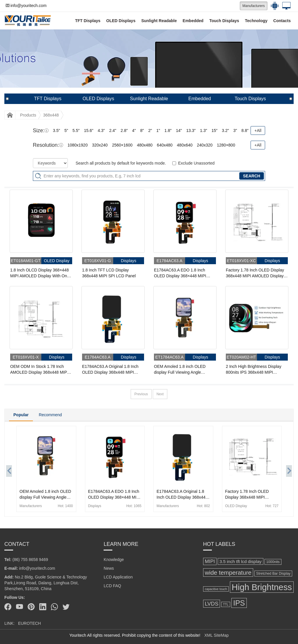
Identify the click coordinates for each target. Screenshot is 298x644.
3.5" (56, 130)
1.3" (203, 130)
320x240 (100, 145)
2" (150, 130)
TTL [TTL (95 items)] (226, 604)
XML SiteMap (217, 635)
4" (134, 130)
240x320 (205, 145)
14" (179, 130)
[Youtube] (19, 607)
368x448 (51, 115)
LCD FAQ (112, 586)
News (109, 568)
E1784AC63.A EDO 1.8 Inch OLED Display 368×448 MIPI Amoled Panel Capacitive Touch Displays (183, 273)
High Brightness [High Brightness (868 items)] (262, 587)
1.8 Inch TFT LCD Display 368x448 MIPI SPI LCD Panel (109, 273)
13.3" (191, 130)
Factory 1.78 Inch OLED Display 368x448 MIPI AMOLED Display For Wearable (255, 273)
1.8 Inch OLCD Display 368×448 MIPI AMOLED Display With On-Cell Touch (39, 273)
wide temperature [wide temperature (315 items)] (228, 572)
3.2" (225, 130)
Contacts (282, 21)
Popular (21, 415)
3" (235, 130)
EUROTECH (30, 623)
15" (215, 130)
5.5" (76, 130)
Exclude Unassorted (196, 163)
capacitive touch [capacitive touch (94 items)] (216, 589)
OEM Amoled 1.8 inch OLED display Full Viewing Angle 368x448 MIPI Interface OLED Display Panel (181, 370)
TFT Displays (88, 21)
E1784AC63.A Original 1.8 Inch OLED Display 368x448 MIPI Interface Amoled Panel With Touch (110, 370)
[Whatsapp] (54, 607)
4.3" (101, 130)
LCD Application (118, 577)
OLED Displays (121, 21)
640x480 (165, 145)
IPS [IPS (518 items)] (239, 603)
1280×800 (226, 145)
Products (28, 115)
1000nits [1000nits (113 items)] (273, 562)
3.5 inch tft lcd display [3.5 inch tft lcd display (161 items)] (241, 561)
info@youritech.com (26, 6)
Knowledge (114, 560)
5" (66, 130)
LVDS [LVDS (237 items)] (212, 604)
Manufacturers (254, 6)
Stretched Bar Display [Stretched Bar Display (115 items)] (273, 574)
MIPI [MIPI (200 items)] (210, 561)
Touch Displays (224, 21)
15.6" (89, 130)
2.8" (124, 130)
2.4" (113, 130)
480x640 (185, 145)
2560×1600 (122, 145)
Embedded (193, 21)
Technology (256, 21)
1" (158, 130)
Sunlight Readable (159, 21)
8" (142, 130)
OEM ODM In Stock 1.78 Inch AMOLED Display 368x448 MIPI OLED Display (39, 370)
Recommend (50, 415)
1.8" (168, 130)
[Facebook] (8, 607)
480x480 (145, 145)
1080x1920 (78, 145)
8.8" (245, 130)
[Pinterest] (31, 607)
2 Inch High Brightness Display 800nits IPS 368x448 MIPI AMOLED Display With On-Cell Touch (254, 370)
